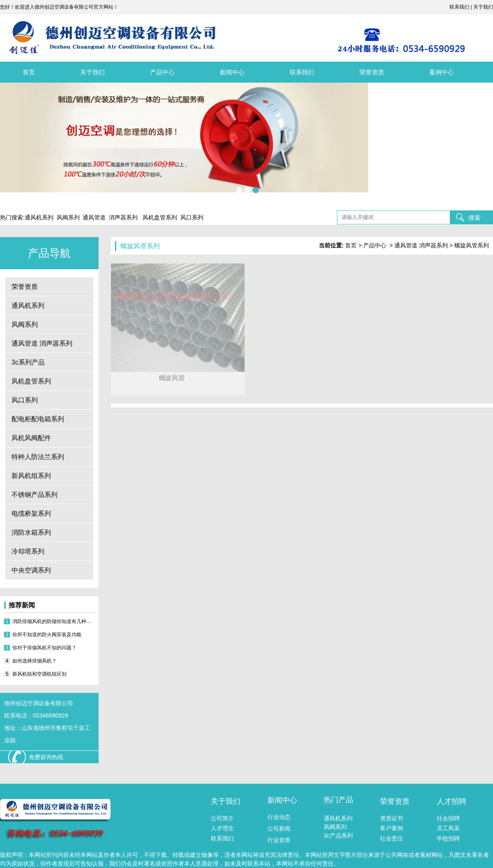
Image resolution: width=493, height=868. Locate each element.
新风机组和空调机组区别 (39, 674)
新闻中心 (232, 72)
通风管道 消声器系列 (42, 343)
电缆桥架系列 (31, 514)
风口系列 (25, 400)
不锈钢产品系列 (35, 495)
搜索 (475, 218)
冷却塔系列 (28, 551)
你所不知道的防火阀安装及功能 (47, 635)
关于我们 (92, 72)
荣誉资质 (372, 72)
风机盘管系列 (31, 381)
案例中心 (442, 72)
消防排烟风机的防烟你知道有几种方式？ (53, 621)
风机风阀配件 (31, 438)
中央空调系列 (31, 570)
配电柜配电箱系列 (38, 419)
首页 (29, 72)
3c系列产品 (28, 362)
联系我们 (302, 72)
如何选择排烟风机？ (35, 661)
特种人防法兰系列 (38, 457)
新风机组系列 (31, 476)
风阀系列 (25, 324)
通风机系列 (28, 306)
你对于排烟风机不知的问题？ (44, 648)
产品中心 (162, 72)
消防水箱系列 (31, 532)
